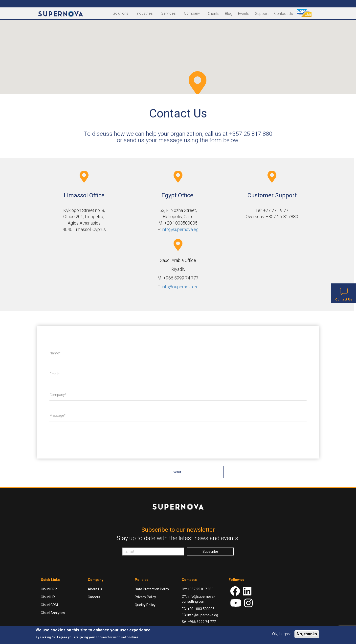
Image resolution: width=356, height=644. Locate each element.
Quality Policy (145, 605)
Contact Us (284, 14)
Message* (57, 415)
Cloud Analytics (53, 613)
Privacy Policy (145, 597)
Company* (58, 395)
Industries (145, 13)
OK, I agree (282, 634)
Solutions (121, 13)
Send (177, 472)
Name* (55, 353)
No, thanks (307, 634)
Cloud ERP (49, 589)
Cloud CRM (49, 605)
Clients (214, 14)
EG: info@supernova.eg (200, 615)
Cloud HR (48, 597)
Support (262, 14)
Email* (55, 374)
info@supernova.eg (180, 229)
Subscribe (210, 552)
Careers (94, 597)
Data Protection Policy (152, 589)
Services (168, 13)
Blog (229, 14)
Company (192, 13)
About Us (95, 589)
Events (244, 14)
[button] (198, 83)
